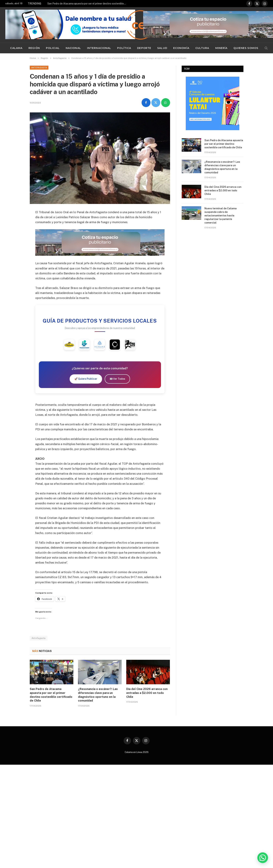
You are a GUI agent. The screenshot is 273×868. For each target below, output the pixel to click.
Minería (221, 48)
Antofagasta (39, 68)
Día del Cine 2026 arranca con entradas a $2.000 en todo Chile (147, 694)
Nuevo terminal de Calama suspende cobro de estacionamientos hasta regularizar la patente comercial (221, 216)
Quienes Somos (246, 48)
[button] (263, 858)
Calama (16, 48)
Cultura (202, 48)
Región (34, 48)
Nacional (73, 48)
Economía (181, 48)
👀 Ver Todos (117, 380)
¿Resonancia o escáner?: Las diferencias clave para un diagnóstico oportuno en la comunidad (98, 696)
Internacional (99, 48)
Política (124, 48)
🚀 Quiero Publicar (86, 380)
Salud (162, 48)
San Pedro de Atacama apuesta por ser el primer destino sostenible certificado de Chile (87, 4)
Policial (53, 48)
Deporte (144, 48)
